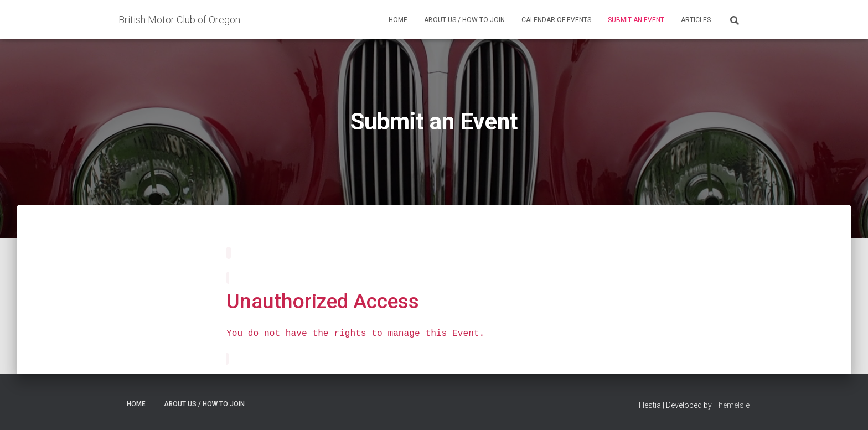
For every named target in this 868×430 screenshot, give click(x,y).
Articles (696, 20)
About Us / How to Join (464, 20)
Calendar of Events (556, 20)
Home (398, 20)
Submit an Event (636, 20)
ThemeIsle (732, 405)
